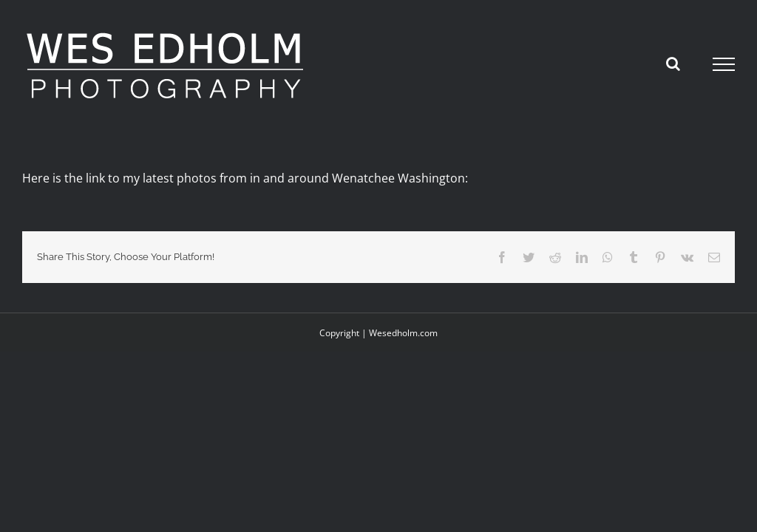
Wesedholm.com (403, 333)
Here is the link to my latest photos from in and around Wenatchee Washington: (245, 178)
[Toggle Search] (673, 64)
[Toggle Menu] (724, 64)
